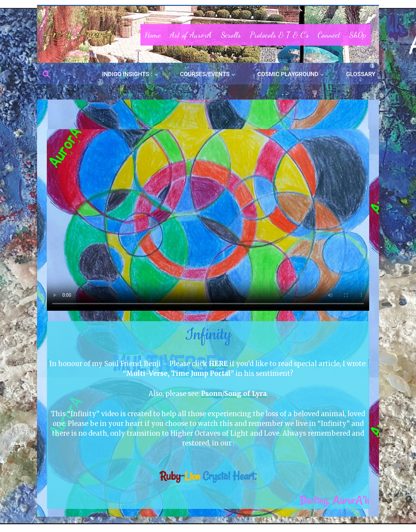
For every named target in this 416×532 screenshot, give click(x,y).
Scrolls (231, 35)
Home (153, 35)
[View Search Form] (46, 74)
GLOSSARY (361, 74)
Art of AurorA (191, 35)
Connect (329, 35)
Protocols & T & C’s (279, 35)
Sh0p (358, 35)
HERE (218, 364)
